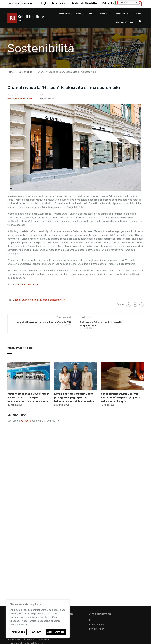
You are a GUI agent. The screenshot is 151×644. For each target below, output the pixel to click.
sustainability (57, 300)
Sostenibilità (15, 98)
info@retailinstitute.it (22, 4)
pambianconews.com (26, 284)
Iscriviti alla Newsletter (85, 3)
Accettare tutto (56, 632)
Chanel (17, 300)
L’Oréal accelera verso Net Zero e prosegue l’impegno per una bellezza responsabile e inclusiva (74, 397)
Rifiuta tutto (36, 632)
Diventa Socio (60, 3)
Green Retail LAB (122, 14)
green (46, 300)
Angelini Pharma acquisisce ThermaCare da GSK (44, 322)
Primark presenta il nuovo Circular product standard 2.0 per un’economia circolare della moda (28, 397)
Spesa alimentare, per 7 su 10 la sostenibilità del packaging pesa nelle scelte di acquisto (121, 397)
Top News (28, 98)
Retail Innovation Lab (124, 22)
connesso (26, 421)
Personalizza (18, 632)
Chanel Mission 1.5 (31, 300)
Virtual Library (110, 3)
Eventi (90, 14)
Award (138, 14)
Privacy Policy (97, 629)
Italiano (121, 2)
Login (44, 3)
